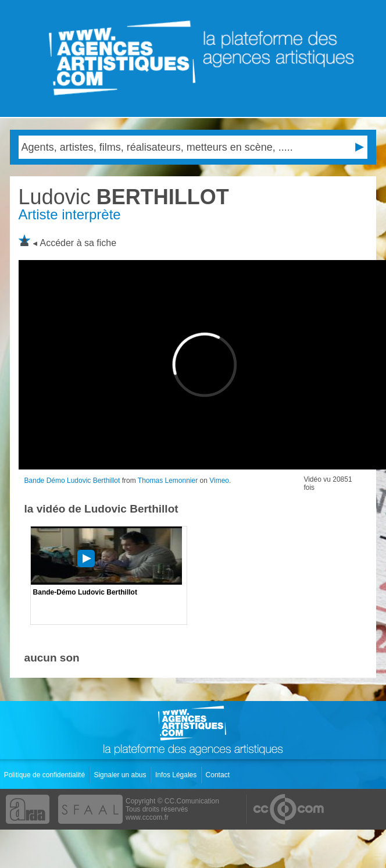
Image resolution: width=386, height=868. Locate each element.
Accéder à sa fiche (78, 243)
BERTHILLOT (124, 197)
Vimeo (219, 481)
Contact (219, 775)
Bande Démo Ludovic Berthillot (72, 481)
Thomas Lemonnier (168, 481)
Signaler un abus (121, 775)
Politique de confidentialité (46, 775)
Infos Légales (177, 775)
